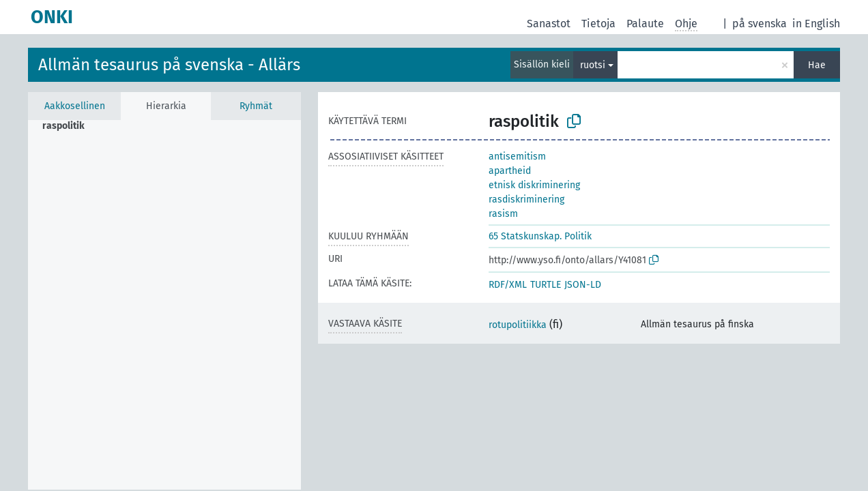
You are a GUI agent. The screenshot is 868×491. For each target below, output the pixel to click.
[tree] (164, 305)
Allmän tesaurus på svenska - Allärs (169, 65)
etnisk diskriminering (534, 185)
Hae (817, 65)
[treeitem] (69, 126)
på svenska (759, 24)
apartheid (510, 171)
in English (816, 24)
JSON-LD (583, 285)
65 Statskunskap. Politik (540, 236)
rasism (503, 214)
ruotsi (593, 65)
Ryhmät (256, 106)
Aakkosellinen (75, 106)
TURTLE (546, 285)
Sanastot (549, 24)
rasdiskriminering (526, 199)
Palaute (645, 24)
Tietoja (598, 24)
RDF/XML (508, 285)
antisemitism (517, 157)
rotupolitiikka (518, 325)
